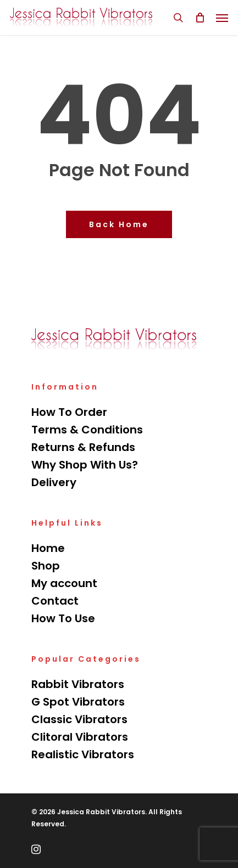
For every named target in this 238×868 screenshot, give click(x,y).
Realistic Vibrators (83, 754)
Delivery (54, 482)
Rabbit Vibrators (78, 684)
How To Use (63, 618)
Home (48, 548)
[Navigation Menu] (222, 18)
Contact (55, 601)
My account (64, 583)
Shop (46, 566)
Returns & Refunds (83, 447)
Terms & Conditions (87, 430)
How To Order (69, 412)
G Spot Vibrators (78, 702)
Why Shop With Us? (85, 465)
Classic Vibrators (79, 719)
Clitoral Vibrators (80, 737)
